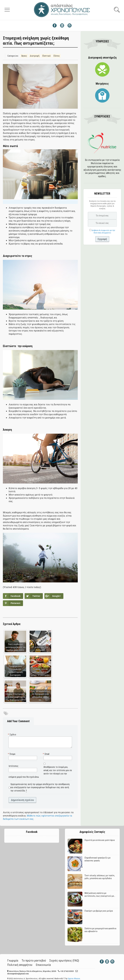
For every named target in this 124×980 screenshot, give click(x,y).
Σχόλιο (12, 735)
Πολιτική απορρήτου (20, 965)
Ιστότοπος (14, 766)
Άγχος (24, 56)
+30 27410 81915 (67, 971)
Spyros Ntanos (74, 978)
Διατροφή (35, 56)
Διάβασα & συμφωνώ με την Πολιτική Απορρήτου (103, 231)
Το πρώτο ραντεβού (34, 961)
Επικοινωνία (43, 965)
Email (46, 754)
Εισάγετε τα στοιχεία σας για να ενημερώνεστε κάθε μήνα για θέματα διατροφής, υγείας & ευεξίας (102, 205)
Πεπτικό (46, 56)
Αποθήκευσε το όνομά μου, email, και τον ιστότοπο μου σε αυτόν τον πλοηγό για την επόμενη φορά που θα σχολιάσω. (40, 772)
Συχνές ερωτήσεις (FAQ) (64, 961)
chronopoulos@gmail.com (18, 974)
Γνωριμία (13, 961)
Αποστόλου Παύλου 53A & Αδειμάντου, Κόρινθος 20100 (32, 971)
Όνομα (12, 754)
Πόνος (57, 56)
